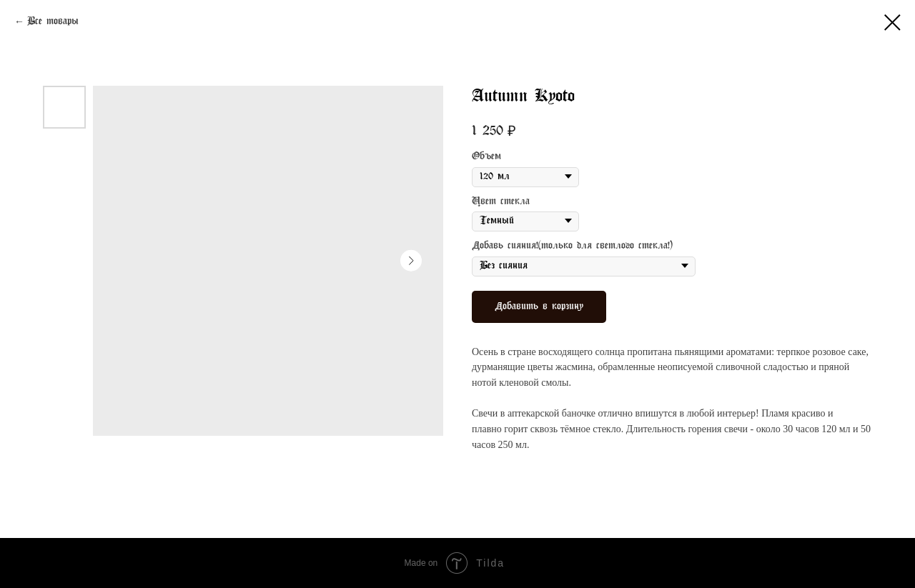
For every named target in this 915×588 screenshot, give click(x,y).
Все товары (53, 22)
